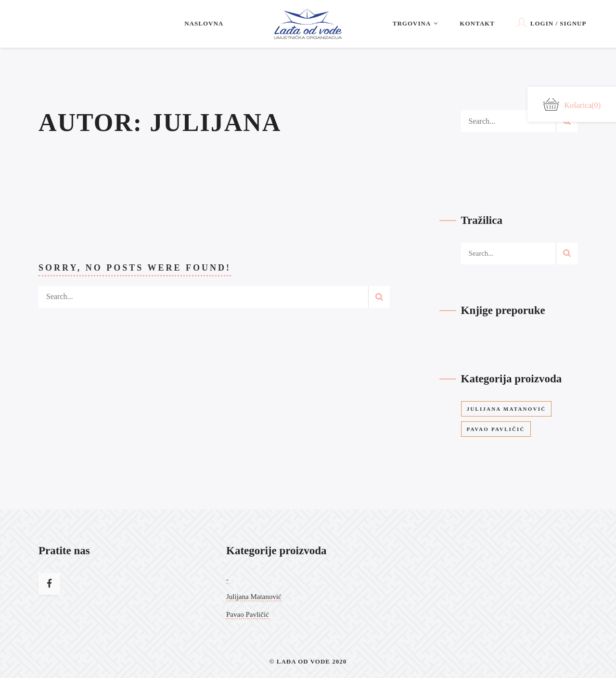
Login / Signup (552, 22)
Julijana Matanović (254, 597)
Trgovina (416, 23)
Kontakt (477, 23)
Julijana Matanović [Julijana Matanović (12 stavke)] (507, 409)
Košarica (572, 104)
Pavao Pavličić (248, 614)
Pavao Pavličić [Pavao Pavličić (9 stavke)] (496, 429)
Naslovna (204, 23)
